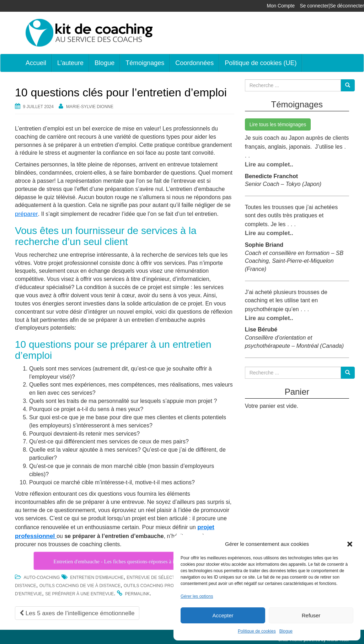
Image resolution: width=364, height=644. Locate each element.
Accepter (223, 615)
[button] (350, 544)
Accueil (36, 63)
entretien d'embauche (97, 575)
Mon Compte (286, 6)
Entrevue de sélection (154, 575)
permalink (137, 592)
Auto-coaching (42, 575)
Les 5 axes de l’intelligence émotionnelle (73, 610)
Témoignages (145, 63)
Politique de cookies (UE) (261, 63)
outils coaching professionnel (162, 584)
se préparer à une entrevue (79, 592)
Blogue (286, 631)
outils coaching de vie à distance (80, 584)
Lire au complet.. (267, 162)
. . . (290, 221)
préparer (26, 213)
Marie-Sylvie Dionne (90, 107)
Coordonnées (194, 63)
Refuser (311, 615)
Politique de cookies (257, 631)
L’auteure (70, 63)
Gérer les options (197, 596)
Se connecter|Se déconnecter (334, 6)
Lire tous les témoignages (278, 124)
